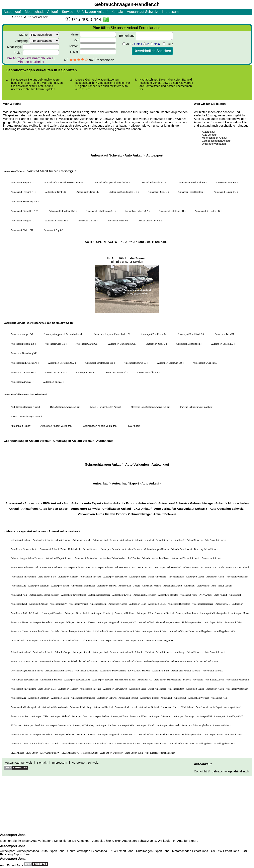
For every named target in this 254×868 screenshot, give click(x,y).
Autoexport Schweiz (136, 841)
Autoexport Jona (13, 835)
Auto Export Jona (12, 865)
